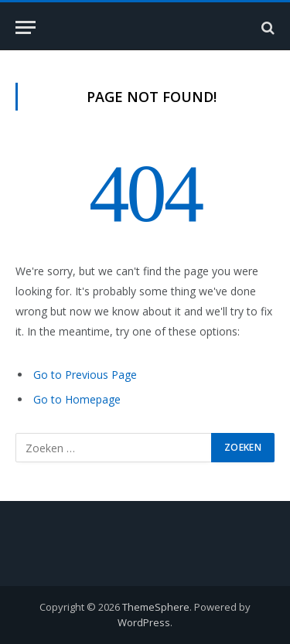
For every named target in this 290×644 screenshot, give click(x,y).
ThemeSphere (156, 607)
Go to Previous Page (85, 375)
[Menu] (26, 27)
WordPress (144, 622)
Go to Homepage (77, 399)
